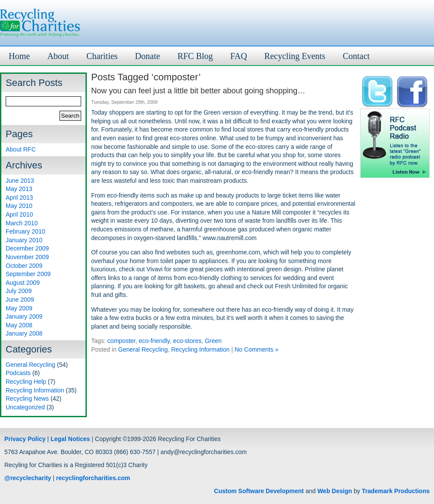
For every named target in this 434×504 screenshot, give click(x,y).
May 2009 (19, 308)
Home (19, 56)
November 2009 (27, 257)
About (58, 56)
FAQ (239, 56)
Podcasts (18, 373)
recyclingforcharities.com (93, 478)
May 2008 (19, 325)
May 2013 (19, 189)
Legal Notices (70, 439)
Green (213, 341)
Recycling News (27, 399)
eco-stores (187, 341)
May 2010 (19, 206)
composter (121, 341)
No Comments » (256, 349)
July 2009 (19, 291)
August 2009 (23, 283)
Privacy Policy (25, 439)
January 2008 (24, 333)
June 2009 (20, 300)
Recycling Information (35, 390)
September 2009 (28, 274)
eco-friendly (154, 341)
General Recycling (30, 365)
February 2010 (25, 231)
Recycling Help (26, 382)
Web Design (335, 491)
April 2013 (19, 198)
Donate (148, 56)
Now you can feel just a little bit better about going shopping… (198, 91)
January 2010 (24, 240)
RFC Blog (195, 56)
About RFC (21, 149)
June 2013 (20, 181)
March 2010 (22, 223)
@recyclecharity (28, 478)
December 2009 (27, 248)
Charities (102, 56)
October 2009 (24, 266)
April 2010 (19, 214)
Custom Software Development (259, 491)
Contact (356, 56)
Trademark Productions (396, 491)
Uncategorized (25, 407)
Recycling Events (295, 56)
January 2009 (24, 316)
